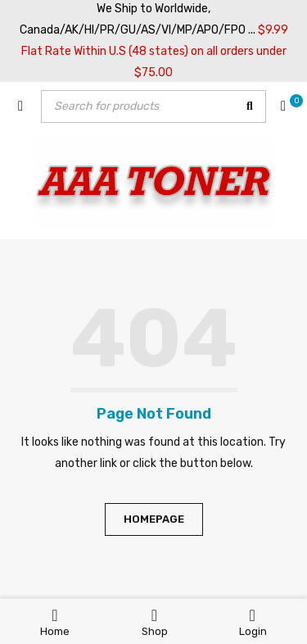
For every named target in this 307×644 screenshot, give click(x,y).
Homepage (154, 519)
